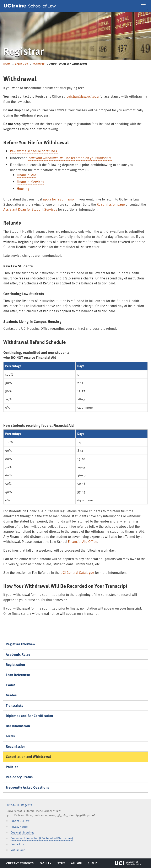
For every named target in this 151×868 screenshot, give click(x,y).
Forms (10, 736)
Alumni (76, 864)
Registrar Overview (21, 644)
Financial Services (30, 182)
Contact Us (17, 844)
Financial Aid (27, 175)
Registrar (39, 64)
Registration (15, 665)
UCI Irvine (128, 863)
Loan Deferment (18, 675)
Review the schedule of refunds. (34, 151)
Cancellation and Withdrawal (28, 757)
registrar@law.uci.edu (82, 96)
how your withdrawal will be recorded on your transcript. (70, 158)
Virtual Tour (18, 850)
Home (7, 64)
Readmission (16, 746)
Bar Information (18, 726)
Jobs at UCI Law (20, 821)
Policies (12, 767)
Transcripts (15, 705)
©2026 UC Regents (19, 805)
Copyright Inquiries (22, 832)
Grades (11, 695)
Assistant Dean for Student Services (30, 209)
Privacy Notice (19, 827)
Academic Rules (18, 654)
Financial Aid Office (83, 542)
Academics (21, 64)
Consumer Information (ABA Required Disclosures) (42, 838)
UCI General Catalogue (77, 572)
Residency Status (19, 777)
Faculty (45, 864)
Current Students (20, 864)
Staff (62, 864)
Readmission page (111, 204)
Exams (11, 685)
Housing (23, 189)
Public (93, 864)
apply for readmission (59, 199)
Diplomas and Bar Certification (29, 716)
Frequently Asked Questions (27, 787)
